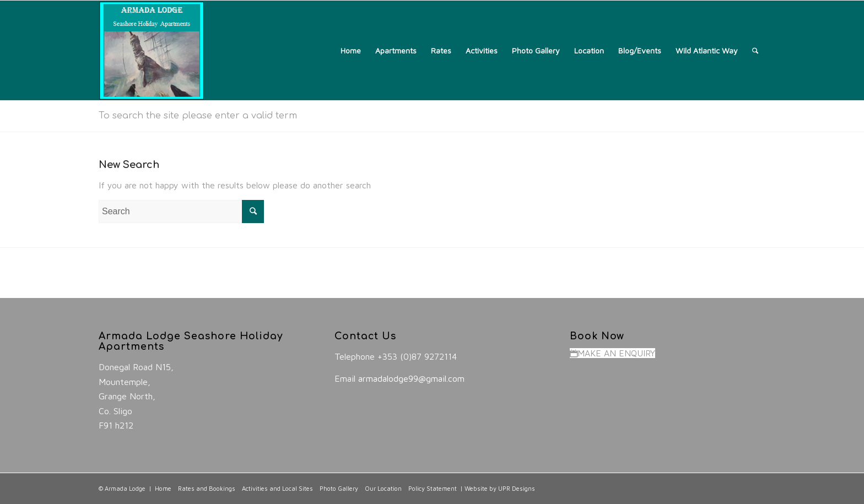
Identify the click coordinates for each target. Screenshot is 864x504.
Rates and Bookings (207, 488)
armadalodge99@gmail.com (411, 378)
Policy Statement (433, 488)
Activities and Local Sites (277, 488)
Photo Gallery (339, 488)
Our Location (383, 488)
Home (163, 488)
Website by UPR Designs (500, 488)
